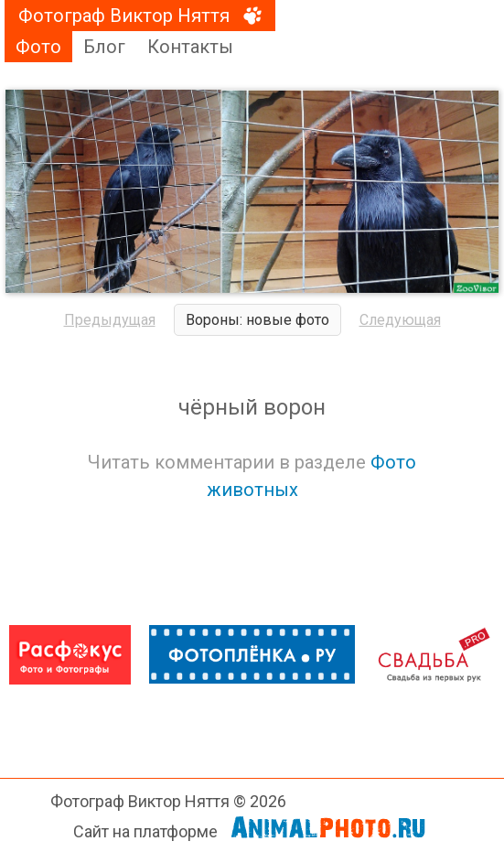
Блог (104, 47)
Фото (38, 47)
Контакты (190, 47)
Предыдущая (110, 320)
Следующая (400, 320)
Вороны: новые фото (257, 320)
